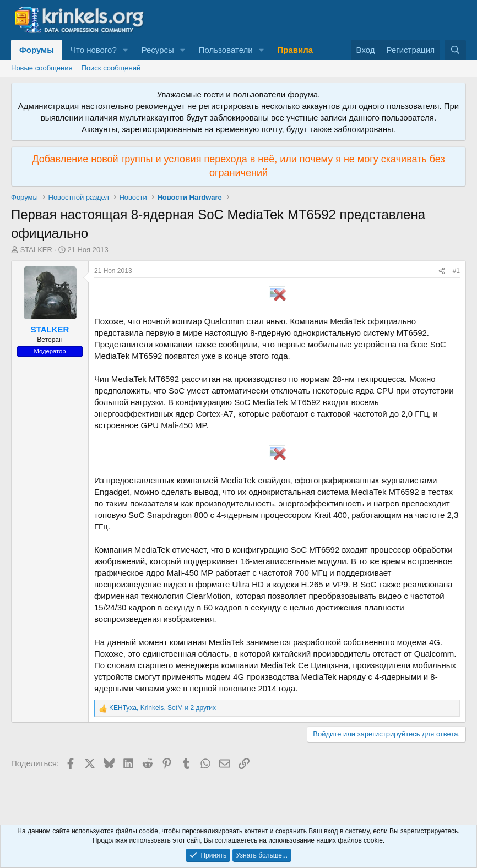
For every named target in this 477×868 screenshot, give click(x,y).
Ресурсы (158, 50)
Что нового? (94, 50)
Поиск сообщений (111, 68)
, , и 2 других (162, 708)
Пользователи (226, 50)
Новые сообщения (42, 68)
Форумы (37, 50)
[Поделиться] (442, 271)
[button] (126, 50)
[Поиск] (455, 50)
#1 (456, 271)
